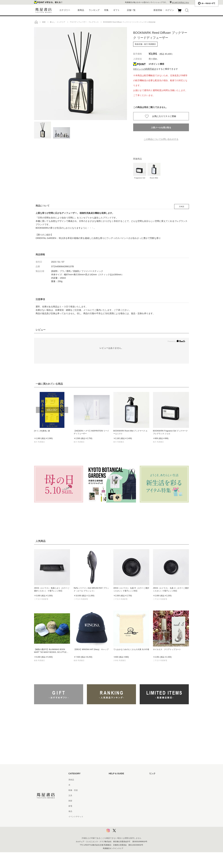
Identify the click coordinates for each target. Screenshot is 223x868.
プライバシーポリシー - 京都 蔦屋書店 (125, 827)
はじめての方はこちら (180, 2)
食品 (70, 811)
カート (180, 12)
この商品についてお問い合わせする (161, 139)
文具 (70, 795)
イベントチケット (76, 817)
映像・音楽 (73, 790)
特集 (106, 10)
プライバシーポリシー (118, 822)
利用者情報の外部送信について (122, 832)
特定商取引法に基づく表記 (120, 811)
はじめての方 (114, 780)
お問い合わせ (114, 790)
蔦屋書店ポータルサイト (159, 780)
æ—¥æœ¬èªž (207, 3)
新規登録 (158, 10)
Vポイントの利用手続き (145, 69)
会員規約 (112, 806)
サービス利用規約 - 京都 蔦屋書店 (123, 801)
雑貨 (70, 801)
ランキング (94, 10)
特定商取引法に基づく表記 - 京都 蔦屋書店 (127, 817)
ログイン (170, 10)
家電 (70, 806)
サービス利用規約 (116, 795)
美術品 (71, 780)
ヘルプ (111, 785)
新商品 (81, 10)
